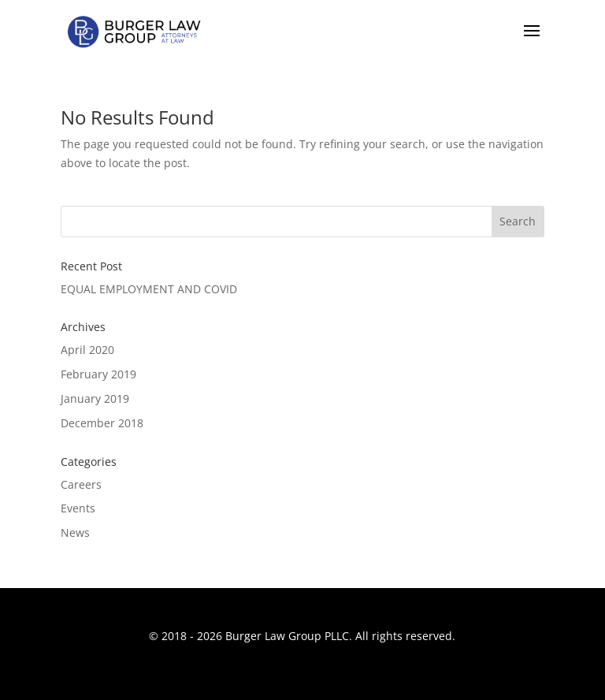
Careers (81, 484)
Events (78, 508)
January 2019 (95, 398)
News (75, 532)
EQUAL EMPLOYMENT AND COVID (149, 289)
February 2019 (98, 374)
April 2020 (87, 350)
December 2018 (102, 423)
